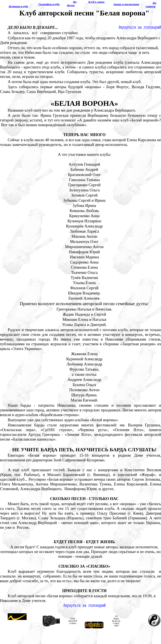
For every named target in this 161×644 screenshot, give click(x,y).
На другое (72, 4)
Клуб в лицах (96, 2)
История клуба (18, 6)
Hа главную (151, 5)
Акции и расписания (126, 4)
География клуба (49, 4)
